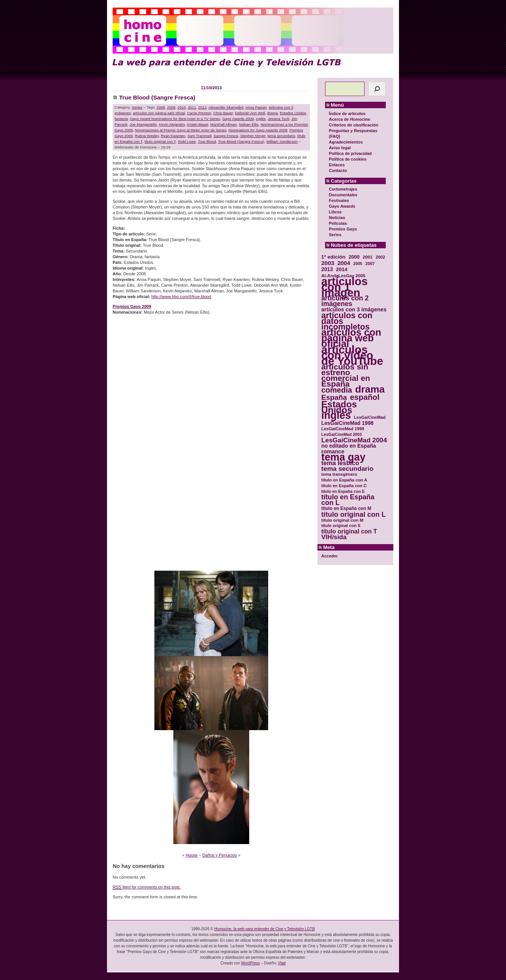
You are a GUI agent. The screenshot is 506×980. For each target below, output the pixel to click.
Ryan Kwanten (173, 136)
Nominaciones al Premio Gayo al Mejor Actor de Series (181, 130)
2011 (192, 107)
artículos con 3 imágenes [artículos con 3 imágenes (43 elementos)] (354, 310)
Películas (338, 223)
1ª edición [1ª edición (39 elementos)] (333, 257)
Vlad (282, 963)
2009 (171, 107)
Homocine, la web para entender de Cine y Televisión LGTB (265, 929)
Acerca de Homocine (350, 119)
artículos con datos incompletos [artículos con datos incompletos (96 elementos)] (347, 321)
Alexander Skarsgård (226, 107)
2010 (182, 107)
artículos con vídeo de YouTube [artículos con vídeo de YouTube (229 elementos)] (352, 355)
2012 (203, 107)
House (192, 855)
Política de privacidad (350, 153)
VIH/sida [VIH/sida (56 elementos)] (334, 537)
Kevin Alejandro (172, 124)
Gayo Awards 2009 (238, 119)
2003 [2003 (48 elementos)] (328, 263)
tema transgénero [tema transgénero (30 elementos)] (339, 474)
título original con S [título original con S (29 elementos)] (341, 526)
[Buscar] (377, 89)
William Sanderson (282, 141)
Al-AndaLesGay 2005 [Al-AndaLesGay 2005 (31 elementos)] (343, 275)
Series (335, 235)
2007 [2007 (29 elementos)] (370, 264)
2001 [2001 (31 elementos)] (368, 257)
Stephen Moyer (253, 136)
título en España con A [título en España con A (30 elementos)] (344, 480)
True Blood (207, 141)
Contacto (338, 170)
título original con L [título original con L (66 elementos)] (354, 514)
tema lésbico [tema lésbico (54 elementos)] (340, 463)
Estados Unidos (293, 113)
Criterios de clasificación (354, 125)
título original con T (160, 141)
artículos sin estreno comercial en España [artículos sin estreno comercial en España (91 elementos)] (346, 375)
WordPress (251, 963)
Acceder (329, 556)
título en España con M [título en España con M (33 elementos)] (346, 508)
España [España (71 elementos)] (334, 397)
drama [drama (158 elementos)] (370, 389)
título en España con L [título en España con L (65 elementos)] (348, 500)
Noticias (337, 218)
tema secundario (281, 136)
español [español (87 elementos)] (365, 397)
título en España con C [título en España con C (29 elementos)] (344, 486)
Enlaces (337, 165)
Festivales (339, 200)
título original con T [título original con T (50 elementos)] (349, 531)
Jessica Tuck (279, 119)
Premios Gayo (343, 229)
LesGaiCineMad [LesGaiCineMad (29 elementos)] (370, 417)
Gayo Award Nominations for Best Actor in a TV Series (175, 119)
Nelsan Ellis (249, 124)
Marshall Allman (224, 124)
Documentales (343, 195)
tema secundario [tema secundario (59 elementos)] (347, 469)
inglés (261, 119)
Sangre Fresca (226, 136)
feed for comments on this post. (147, 887)
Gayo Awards (342, 206)
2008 (161, 107)
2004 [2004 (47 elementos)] (344, 263)
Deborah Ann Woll (250, 113)
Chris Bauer (223, 113)
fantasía (121, 119)
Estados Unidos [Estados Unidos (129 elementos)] (339, 407)
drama (272, 113)
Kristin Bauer (198, 124)
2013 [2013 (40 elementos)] (327, 269)
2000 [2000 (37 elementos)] (354, 257)
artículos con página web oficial (159, 113)
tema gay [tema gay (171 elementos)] (343, 457)
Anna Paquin (256, 107)
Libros (335, 212)
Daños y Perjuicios (219, 855)
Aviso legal (340, 148)
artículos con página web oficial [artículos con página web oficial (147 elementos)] (351, 338)
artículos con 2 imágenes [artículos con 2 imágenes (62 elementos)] (345, 301)
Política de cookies (348, 159)
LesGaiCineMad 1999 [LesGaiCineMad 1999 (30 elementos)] (343, 429)
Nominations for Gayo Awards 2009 (258, 130)
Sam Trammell (200, 136)
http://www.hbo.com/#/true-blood (181, 297)
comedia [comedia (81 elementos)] (337, 390)
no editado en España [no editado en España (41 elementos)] (349, 446)
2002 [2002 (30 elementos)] (380, 257)
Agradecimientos (346, 142)
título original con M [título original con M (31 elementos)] (342, 520)
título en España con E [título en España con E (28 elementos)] (343, 491)
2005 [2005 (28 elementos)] (358, 264)
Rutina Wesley (147, 136)
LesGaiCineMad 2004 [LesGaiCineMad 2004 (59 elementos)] (354, 440)
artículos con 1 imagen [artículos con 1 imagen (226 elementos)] (344, 287)
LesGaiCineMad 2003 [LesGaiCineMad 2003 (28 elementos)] (342, 434)
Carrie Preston (199, 113)
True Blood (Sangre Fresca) (157, 97)
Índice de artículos (347, 114)
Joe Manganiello (143, 124)
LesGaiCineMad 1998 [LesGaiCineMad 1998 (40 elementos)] (347, 423)
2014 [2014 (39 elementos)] (342, 269)
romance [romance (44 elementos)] (333, 452)
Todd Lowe (187, 141)
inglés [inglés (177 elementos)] (336, 416)
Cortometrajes (343, 189)
